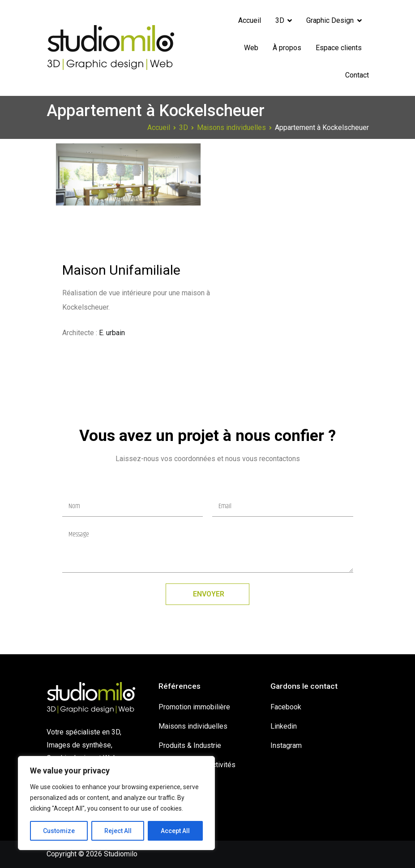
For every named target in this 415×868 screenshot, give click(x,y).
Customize (59, 831)
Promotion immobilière (194, 707)
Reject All (118, 831)
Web (251, 48)
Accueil (250, 20)
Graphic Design (330, 20)
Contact (357, 75)
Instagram (286, 745)
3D (280, 20)
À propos (287, 48)
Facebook (286, 707)
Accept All (175, 831)
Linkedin (284, 726)
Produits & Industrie (190, 745)
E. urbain (112, 333)
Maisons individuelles (193, 726)
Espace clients (339, 48)
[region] (116, 803)
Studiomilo (121, 854)
